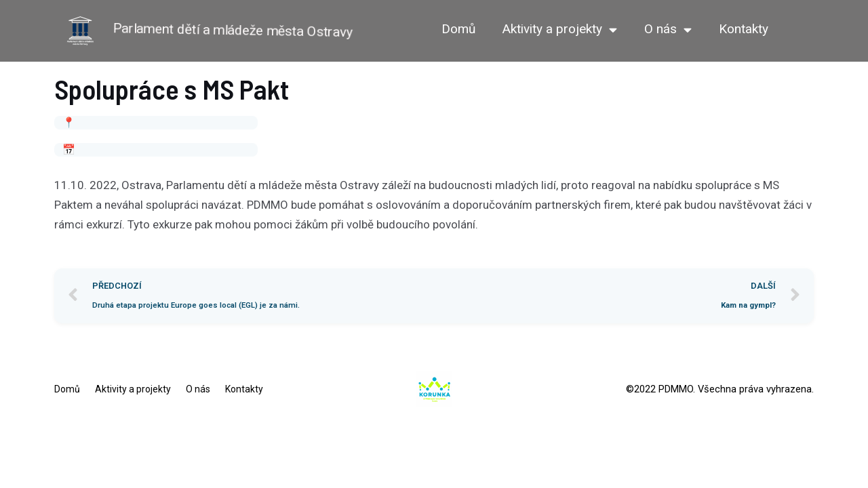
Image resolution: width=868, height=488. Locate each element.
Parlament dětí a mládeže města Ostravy (233, 30)
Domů (458, 29)
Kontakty (744, 29)
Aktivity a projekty (560, 29)
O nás (668, 29)
